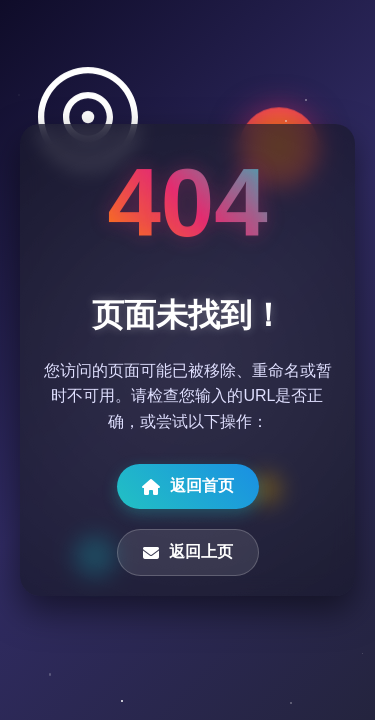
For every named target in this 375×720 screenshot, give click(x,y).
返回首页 (188, 486)
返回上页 (188, 552)
